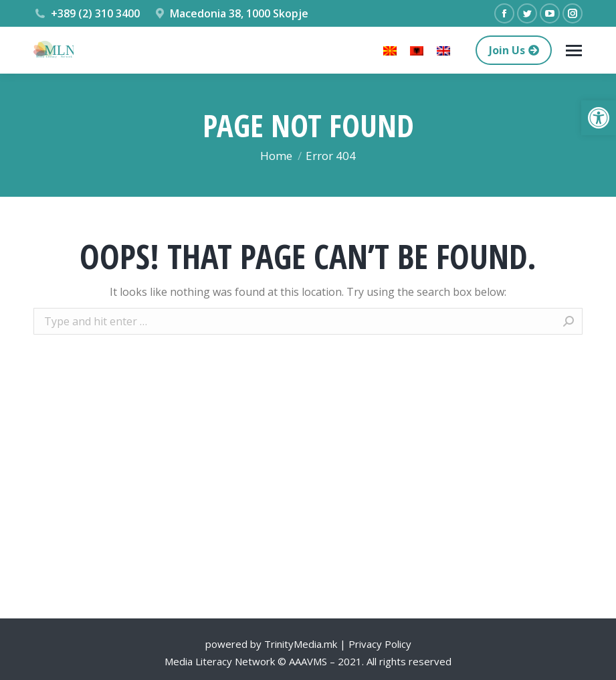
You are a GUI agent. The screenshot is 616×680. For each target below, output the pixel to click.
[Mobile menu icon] (574, 51)
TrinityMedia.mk (301, 644)
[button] (599, 118)
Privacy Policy (380, 644)
